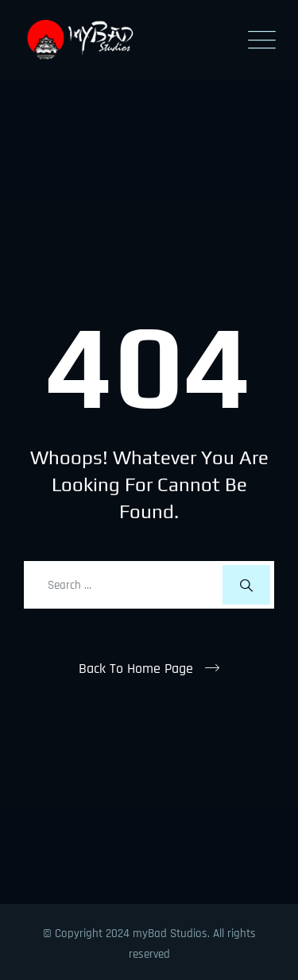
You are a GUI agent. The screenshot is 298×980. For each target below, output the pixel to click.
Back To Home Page (136, 669)
